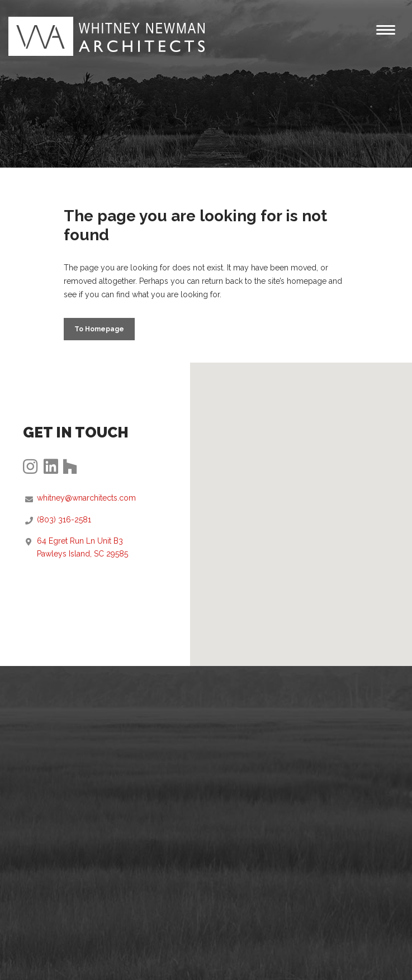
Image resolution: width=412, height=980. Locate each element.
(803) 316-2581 (64, 520)
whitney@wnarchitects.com (86, 498)
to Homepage (99, 329)
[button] (301, 504)
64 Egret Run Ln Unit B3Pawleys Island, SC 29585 (82, 547)
